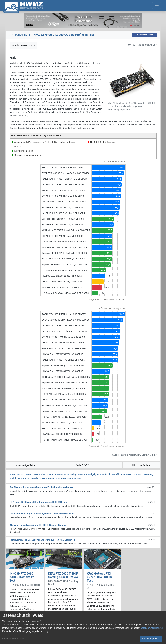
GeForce (83, 474)
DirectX (43, 474)
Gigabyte (93, 474)
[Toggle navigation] (157, 6)
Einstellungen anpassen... (15, 639)
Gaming (72, 474)
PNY (42, 478)
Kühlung (148, 474)
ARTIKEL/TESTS (20, 35)
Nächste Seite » (141, 465)
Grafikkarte (118, 474)
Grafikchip (105, 474)
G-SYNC (62, 474)
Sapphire (61, 478)
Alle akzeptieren (151, 639)
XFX (70, 478)
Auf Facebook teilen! (144, 35)
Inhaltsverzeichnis (22, 45)
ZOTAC (78, 478)
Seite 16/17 (83, 465)
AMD (13, 474)
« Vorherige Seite (26, 465)
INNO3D (130, 474)
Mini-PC (15, 478)
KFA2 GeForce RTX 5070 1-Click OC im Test (99, 577)
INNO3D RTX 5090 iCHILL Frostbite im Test (22, 577)
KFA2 (139, 474)
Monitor (25, 478)
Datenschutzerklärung (152, 628)
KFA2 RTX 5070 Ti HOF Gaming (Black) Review (63, 575)
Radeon (51, 478)
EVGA (52, 474)
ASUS (21, 474)
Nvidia (35, 478)
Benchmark (32, 474)
